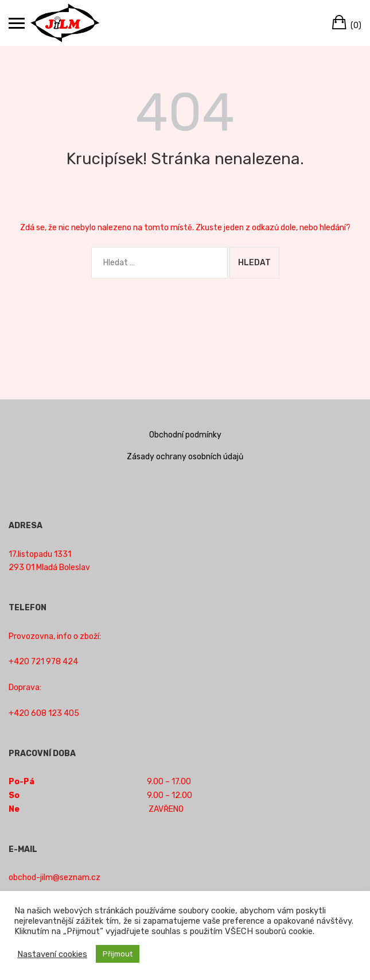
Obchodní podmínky (185, 435)
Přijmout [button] (118, 954)
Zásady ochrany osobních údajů (185, 457)
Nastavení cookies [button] (52, 954)
